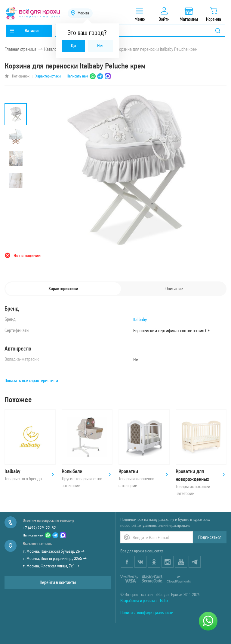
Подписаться (210, 537)
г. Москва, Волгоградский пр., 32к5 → (55, 558)
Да (73, 46)
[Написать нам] (208, 621)
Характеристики (48, 76)
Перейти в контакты (58, 582)
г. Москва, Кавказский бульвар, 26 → (54, 551)
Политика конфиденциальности (147, 612)
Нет (100, 46)
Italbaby (140, 319)
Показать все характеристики (31, 380)
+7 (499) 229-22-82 (39, 528)
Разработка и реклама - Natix (144, 600)
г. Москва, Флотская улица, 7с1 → (51, 566)
